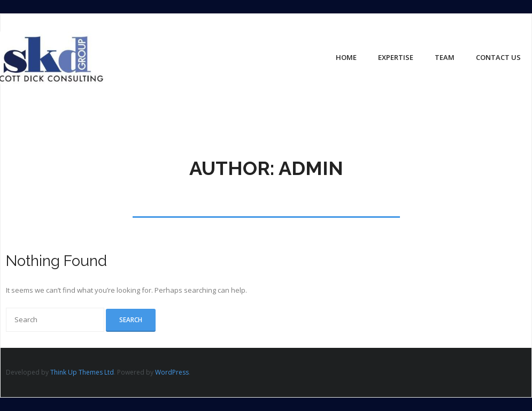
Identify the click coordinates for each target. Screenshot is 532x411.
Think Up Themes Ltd (82, 372)
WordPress (172, 372)
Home (346, 57)
